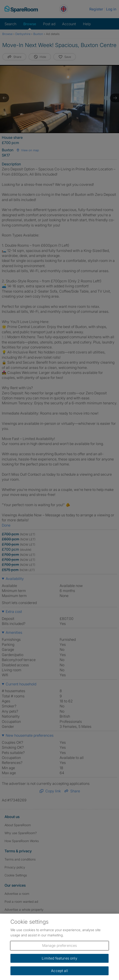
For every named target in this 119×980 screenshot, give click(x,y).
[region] (59, 947)
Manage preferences (60, 945)
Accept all (59, 971)
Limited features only (59, 958)
